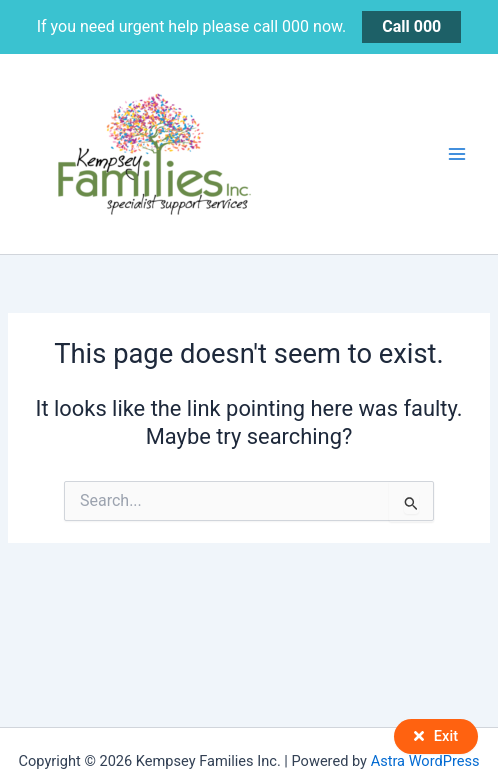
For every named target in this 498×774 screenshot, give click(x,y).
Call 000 (411, 26)
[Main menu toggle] (457, 154)
